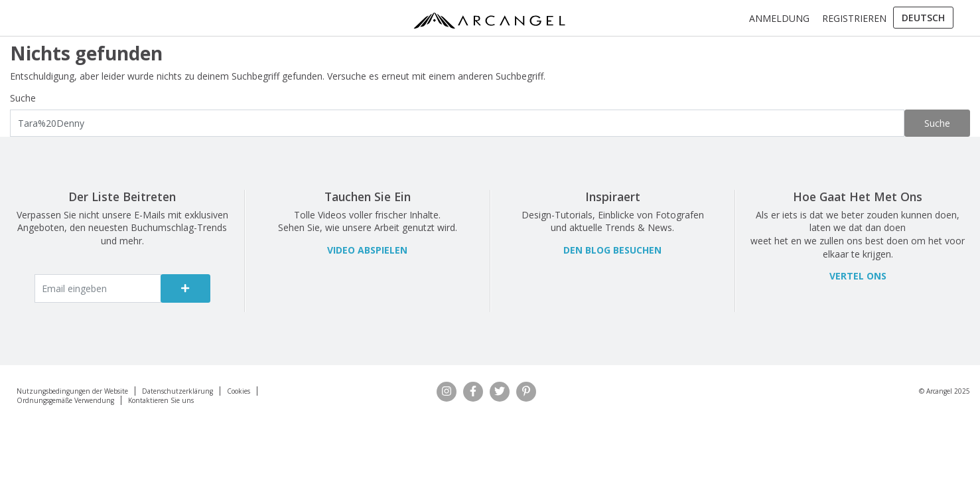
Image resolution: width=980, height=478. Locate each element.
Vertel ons (858, 276)
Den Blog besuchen (612, 250)
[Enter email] (98, 288)
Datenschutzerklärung (177, 391)
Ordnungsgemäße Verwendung (65, 400)
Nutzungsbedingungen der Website (72, 391)
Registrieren (854, 18)
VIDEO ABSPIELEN (367, 250)
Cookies (239, 391)
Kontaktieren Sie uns (161, 400)
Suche (23, 98)
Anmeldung (779, 18)
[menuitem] (923, 18)
